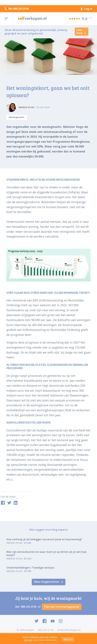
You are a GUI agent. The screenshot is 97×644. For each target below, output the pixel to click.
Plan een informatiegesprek (62, 607)
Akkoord (68, 639)
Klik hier (28, 640)
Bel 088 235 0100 (17, 9)
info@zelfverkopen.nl (69, 630)
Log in (86, 9)
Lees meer (81, 31)
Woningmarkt (17, 117)
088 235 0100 (29, 607)
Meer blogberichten (49, 582)
